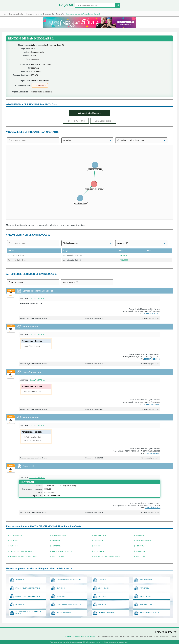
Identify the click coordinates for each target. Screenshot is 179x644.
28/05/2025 (123, 255)
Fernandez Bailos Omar (17, 260)
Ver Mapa (35, 59)
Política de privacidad (162, 636)
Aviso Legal (148, 636)
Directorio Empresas (122, 636)
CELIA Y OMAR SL (37, 298)
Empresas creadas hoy (105, 636)
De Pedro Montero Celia (33, 392)
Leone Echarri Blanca (16, 255)
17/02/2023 (123, 260)
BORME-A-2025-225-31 (152, 313)
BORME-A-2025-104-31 (152, 359)
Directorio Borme (137, 636)
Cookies (174, 636)
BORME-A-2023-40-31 (153, 453)
